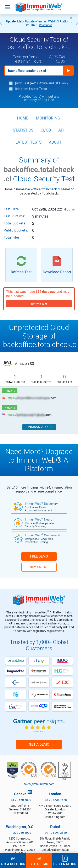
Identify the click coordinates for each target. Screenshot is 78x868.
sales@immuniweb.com (39, 784)
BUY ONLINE (39, 567)
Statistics (23, 130)
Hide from (30, 89)
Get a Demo (39, 744)
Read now (45, 25)
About (55, 142)
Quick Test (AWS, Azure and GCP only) (42, 83)
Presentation (65, 864)
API (61, 130)
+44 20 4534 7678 (55, 800)
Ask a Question (13, 864)
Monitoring (48, 118)
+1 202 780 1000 (20, 833)
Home (23, 118)
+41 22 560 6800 (20, 800)
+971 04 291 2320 (55, 833)
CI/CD (46, 130)
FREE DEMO (39, 556)
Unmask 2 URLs (39, 427)
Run (68, 71)
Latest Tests (38, 89)
